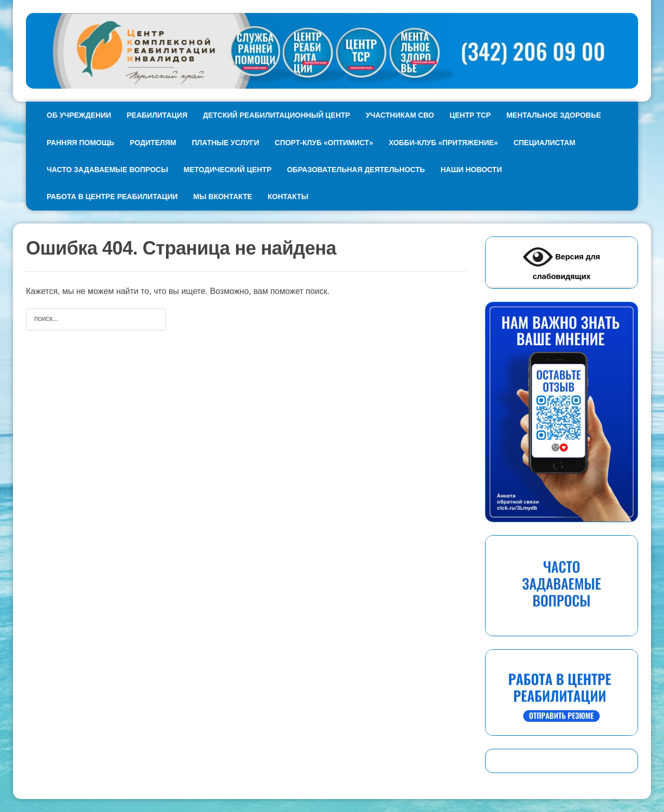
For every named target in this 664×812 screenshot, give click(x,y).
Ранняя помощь (80, 143)
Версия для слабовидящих (562, 261)
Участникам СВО (400, 115)
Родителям (153, 143)
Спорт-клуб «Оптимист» (324, 143)
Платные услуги (226, 143)
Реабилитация (157, 115)
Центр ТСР (470, 115)
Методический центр (227, 170)
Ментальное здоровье (554, 115)
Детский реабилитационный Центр (276, 115)
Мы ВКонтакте (223, 197)
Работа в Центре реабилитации (112, 197)
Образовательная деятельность (356, 170)
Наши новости (471, 170)
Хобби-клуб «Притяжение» (443, 143)
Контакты (288, 197)
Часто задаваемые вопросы (107, 170)
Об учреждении (79, 115)
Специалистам (544, 143)
